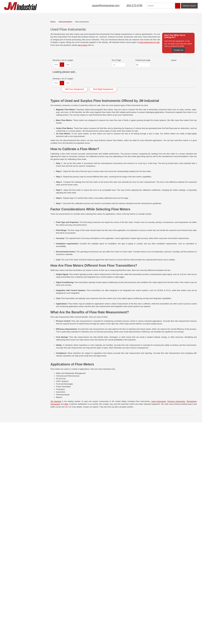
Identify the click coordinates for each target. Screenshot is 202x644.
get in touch (83, 45)
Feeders (10, 49)
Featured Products (159, 15)
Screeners (10, 116)
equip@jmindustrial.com (102, 5)
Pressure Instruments (176, 532)
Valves (9, 134)
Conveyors (11, 26)
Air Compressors (13, 21)
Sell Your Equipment (74, 216)
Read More (61, 585)
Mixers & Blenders (14, 83)
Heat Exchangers (13, 59)
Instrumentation (66, 22)
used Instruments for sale (149, 42)
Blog (25, 626)
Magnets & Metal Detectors (17, 73)
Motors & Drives (13, 97)
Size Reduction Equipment (17, 120)
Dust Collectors (12, 35)
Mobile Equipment (14, 92)
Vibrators (10, 139)
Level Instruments (159, 532)
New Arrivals (121, 15)
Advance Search (189, 6)
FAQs (5, 630)
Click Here (159, 579)
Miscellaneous (12, 78)
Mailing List (105, 15)
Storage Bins (12, 125)
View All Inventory (12, 145)
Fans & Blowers (13, 45)
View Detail (70, 111)
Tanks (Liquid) (12, 130)
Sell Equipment (87, 15)
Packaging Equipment (15, 101)
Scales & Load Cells (14, 111)
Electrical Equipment (15, 40)
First (56, 65)
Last (68, 65)
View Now (19, 594)
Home (53, 22)
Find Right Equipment (103, 216)
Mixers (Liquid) (12, 87)
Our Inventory (12, 15)
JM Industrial (56, 532)
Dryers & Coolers (13, 30)
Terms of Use (28, 614)
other (66, 535)
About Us (70, 15)
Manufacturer (138, 15)
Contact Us (178, 50)
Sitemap (26, 618)
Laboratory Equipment (15, 68)
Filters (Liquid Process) (16, 54)
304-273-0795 (132, 5)
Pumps (9, 106)
